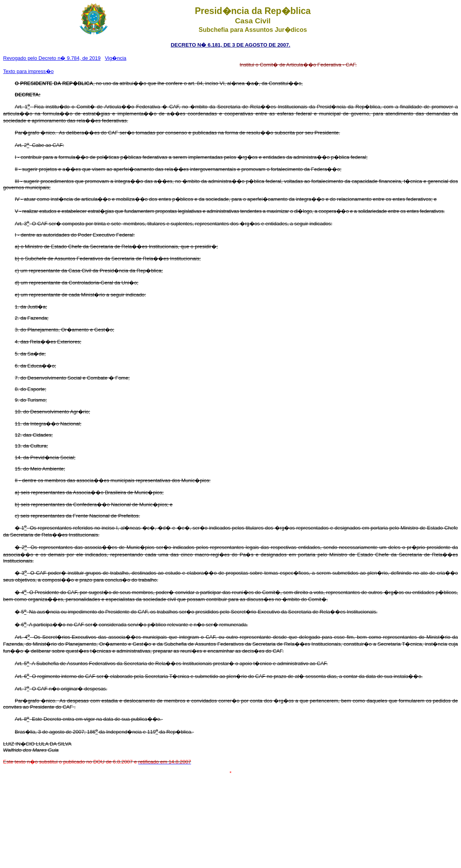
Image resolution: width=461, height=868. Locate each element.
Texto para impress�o (28, 71)
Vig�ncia (116, 58)
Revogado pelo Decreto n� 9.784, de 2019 (52, 58)
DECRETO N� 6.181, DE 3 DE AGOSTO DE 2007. (230, 45)
